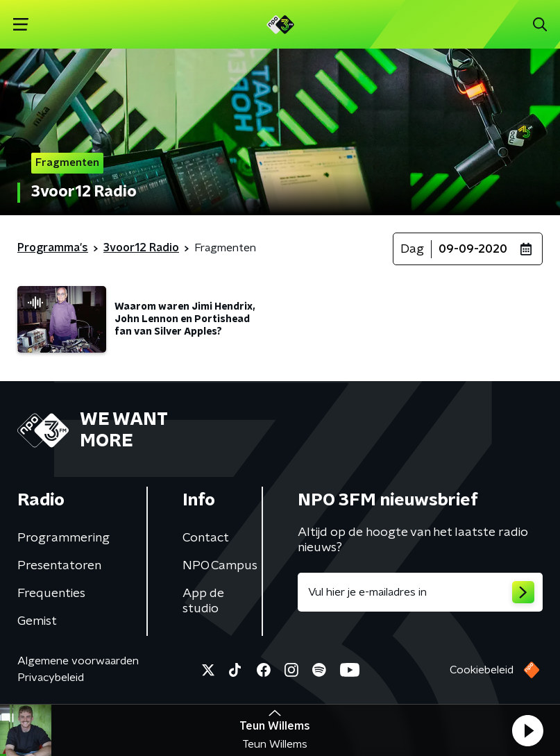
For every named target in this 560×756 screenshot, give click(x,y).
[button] (527, 730)
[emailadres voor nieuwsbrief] (421, 592)
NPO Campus (220, 566)
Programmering (63, 538)
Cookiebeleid (482, 670)
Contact (206, 538)
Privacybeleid (51, 678)
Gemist (37, 621)
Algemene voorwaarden (78, 661)
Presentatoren (59, 566)
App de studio (203, 601)
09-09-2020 (473, 249)
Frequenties (51, 594)
